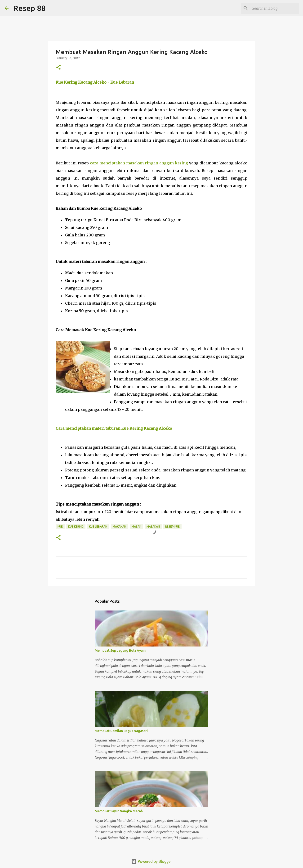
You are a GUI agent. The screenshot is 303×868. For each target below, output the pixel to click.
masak (136, 527)
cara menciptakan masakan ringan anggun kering (139, 163)
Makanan (119, 527)
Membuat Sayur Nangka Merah (119, 811)
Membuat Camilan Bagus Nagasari (121, 731)
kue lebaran (98, 527)
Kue (60, 527)
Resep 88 (29, 8)
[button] (58, 68)
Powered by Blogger (151, 861)
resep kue (172, 527)
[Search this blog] (274, 8)
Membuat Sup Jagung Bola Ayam (120, 651)
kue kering (76, 527)
